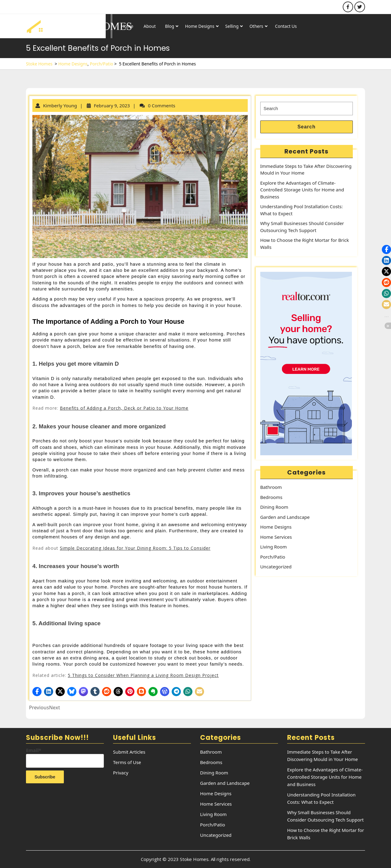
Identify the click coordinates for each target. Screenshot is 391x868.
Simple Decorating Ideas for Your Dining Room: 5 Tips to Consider (135, 548)
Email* (65, 758)
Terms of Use (127, 762)
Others (256, 26)
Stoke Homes (39, 64)
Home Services (276, 537)
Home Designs (200, 26)
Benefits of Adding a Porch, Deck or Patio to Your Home (124, 408)
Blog (170, 26)
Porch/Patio (101, 64)
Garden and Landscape (285, 517)
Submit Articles (129, 752)
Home (127, 26)
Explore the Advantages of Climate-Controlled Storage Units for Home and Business (302, 190)
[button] (37, 692)
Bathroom (271, 487)
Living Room (274, 547)
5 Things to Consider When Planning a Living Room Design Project (143, 675)
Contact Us (286, 26)
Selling (232, 26)
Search (307, 127)
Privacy (121, 773)
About (150, 26)
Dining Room (274, 507)
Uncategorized (276, 567)
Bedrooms (271, 497)
